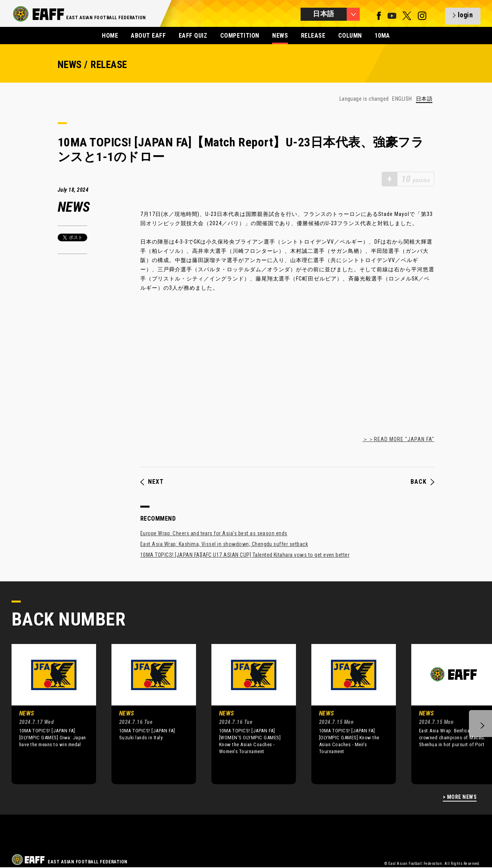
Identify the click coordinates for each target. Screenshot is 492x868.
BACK (422, 482)
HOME (110, 36)
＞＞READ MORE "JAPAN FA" (398, 439)
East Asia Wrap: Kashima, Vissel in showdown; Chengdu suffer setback (224, 544)
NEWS (280, 36)
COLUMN (350, 36)
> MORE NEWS (460, 797)
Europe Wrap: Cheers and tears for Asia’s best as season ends (214, 533)
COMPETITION (240, 36)
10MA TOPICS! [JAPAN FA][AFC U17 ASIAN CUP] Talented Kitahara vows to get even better (245, 555)
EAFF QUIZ (193, 36)
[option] (48, 714)
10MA (382, 36)
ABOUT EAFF (148, 36)
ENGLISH (402, 99)
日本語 (424, 99)
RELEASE (313, 36)
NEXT (152, 482)
